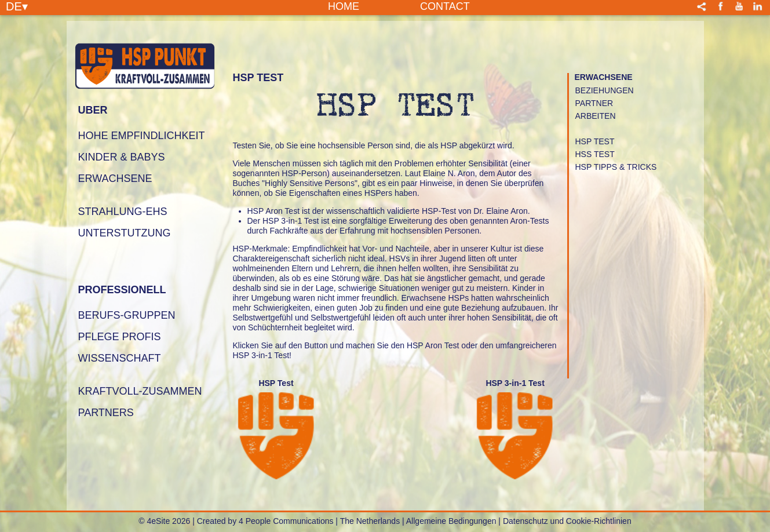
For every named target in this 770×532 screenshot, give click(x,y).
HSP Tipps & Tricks (616, 167)
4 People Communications (286, 521)
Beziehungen (605, 90)
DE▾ (17, 6)
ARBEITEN (596, 116)
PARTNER (594, 103)
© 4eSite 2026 (164, 521)
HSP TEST (595, 141)
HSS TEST (595, 154)
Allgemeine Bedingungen (451, 521)
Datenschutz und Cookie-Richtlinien (567, 521)
